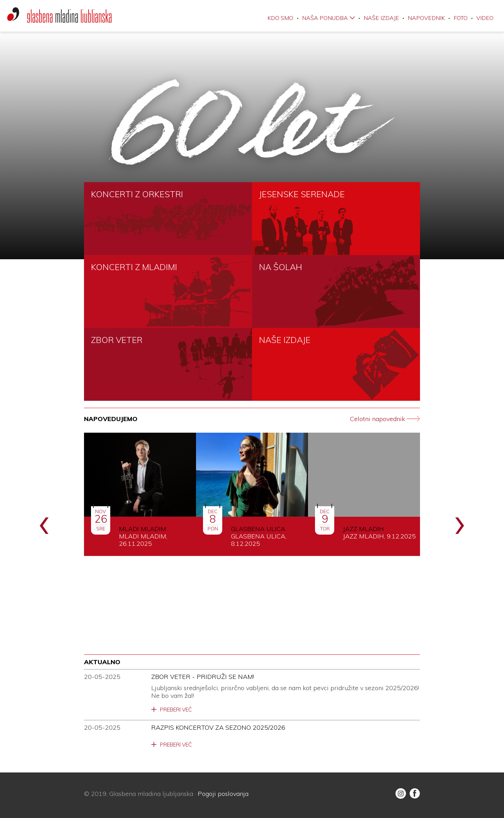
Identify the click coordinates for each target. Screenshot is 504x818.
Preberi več (176, 710)
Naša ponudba (325, 18)
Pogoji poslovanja (223, 794)
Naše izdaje (381, 18)
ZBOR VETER (117, 340)
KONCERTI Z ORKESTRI (137, 194)
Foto (461, 18)
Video (485, 18)
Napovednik (426, 18)
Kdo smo (280, 18)
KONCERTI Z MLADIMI (134, 267)
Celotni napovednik (385, 419)
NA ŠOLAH (281, 267)
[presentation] (44, 521)
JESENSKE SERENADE (302, 194)
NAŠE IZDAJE (285, 340)
